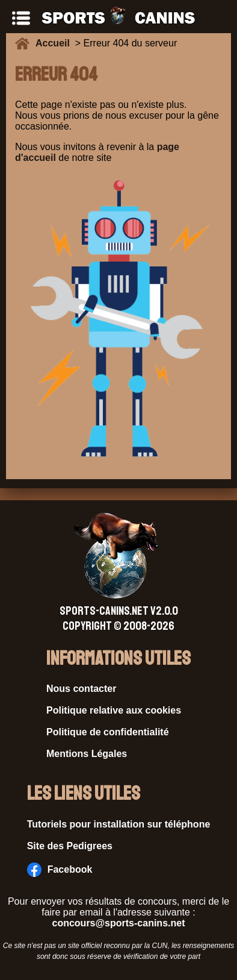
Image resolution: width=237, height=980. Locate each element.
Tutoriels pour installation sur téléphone (119, 824)
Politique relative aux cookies (114, 710)
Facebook (60, 870)
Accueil (55, 43)
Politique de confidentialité (108, 732)
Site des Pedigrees (70, 846)
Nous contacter (81, 689)
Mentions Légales (87, 754)
